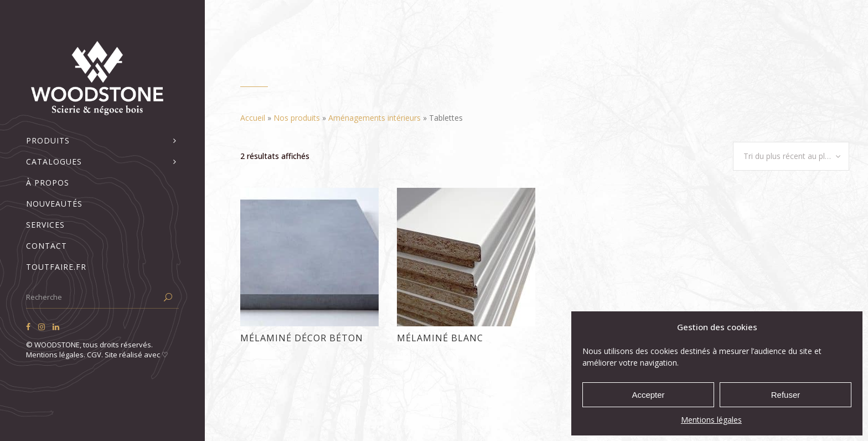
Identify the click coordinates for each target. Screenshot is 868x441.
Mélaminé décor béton (302, 338)
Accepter (648, 395)
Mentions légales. (56, 355)
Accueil (253, 118)
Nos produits (297, 118)
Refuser (786, 395)
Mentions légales (711, 420)
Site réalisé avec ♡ (136, 355)
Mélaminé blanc (440, 338)
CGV (94, 355)
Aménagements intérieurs (374, 118)
